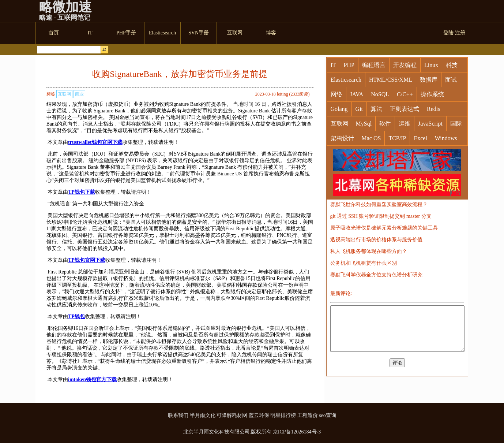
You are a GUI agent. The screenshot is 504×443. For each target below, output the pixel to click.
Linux (431, 65)
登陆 (448, 33)
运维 (405, 124)
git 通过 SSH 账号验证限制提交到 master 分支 (381, 216)
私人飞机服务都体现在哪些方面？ (369, 251)
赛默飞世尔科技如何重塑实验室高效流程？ (379, 204)
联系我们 (178, 415)
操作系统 (432, 94)
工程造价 (308, 415)
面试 (451, 80)
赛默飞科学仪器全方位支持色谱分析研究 (376, 275)
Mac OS (371, 138)
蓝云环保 (259, 415)
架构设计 (342, 138)
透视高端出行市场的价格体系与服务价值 (376, 240)
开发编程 (405, 65)
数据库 (429, 80)
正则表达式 (405, 109)
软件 (385, 124)
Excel (420, 138)
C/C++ (405, 94)
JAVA (357, 94)
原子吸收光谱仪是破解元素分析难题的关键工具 (384, 228)
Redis (433, 109)
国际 (456, 124)
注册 (460, 33)
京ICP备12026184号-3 (297, 432)
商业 (79, 94)
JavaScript (430, 124)
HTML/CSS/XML (391, 80)
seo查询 (328, 415)
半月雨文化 (203, 415)
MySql (364, 124)
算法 (376, 109)
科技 (452, 65)
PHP (349, 65)
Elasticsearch (346, 80)
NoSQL (380, 94)
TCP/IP (397, 138)
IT (333, 65)
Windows (446, 138)
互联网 (64, 94)
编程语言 (374, 65)
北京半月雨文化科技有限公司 (217, 432)
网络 (336, 94)
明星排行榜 (283, 415)
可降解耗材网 (232, 415)
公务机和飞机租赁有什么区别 (364, 263)
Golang (339, 109)
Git (359, 109)
